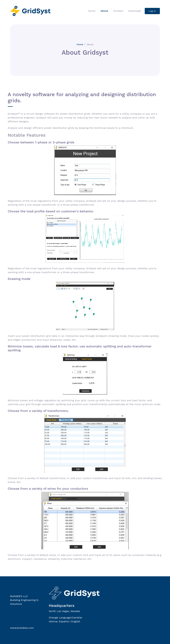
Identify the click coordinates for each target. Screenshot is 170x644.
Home (92, 11)
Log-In (152, 11)
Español (64, 621)
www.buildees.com (22, 628)
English (76, 621)
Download (135, 11)
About (104, 11)
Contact (118, 11)
